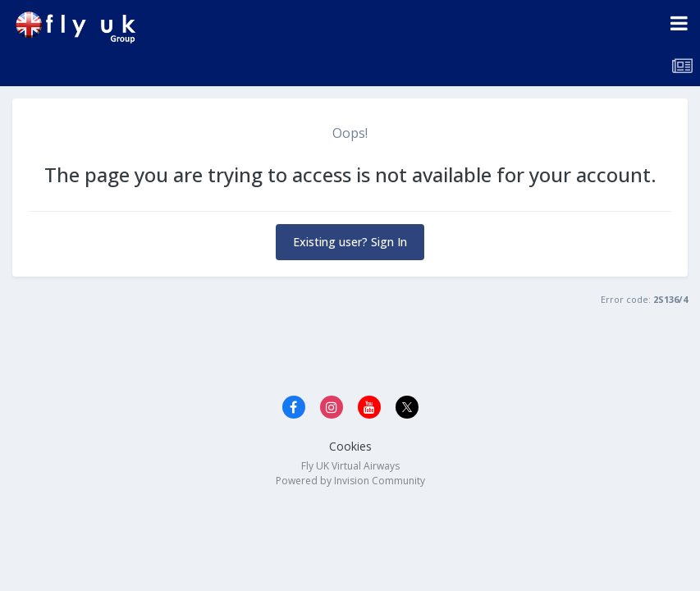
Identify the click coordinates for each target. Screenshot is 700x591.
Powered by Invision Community (350, 481)
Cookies (350, 446)
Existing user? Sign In (350, 242)
